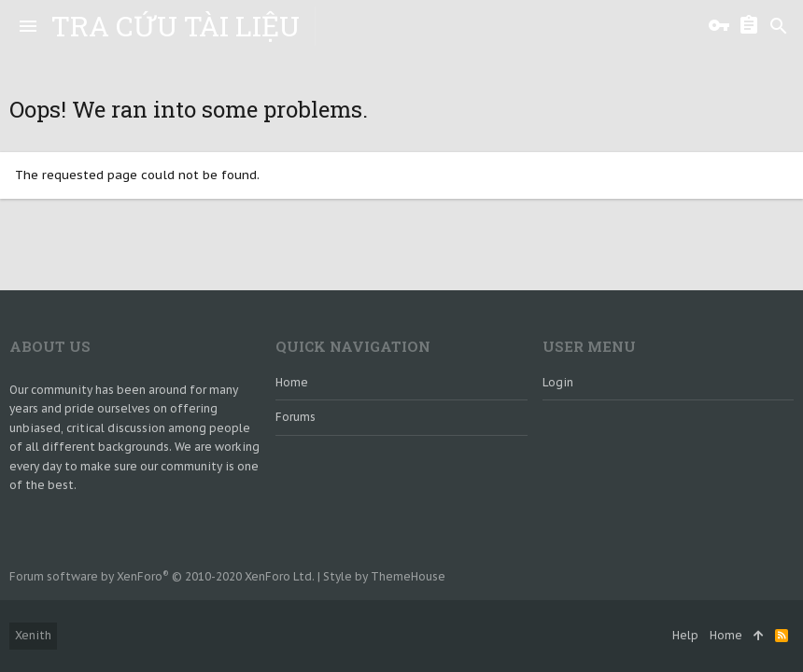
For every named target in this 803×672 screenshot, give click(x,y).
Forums (296, 417)
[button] (28, 26)
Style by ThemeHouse (384, 576)
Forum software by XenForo (162, 576)
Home (292, 382)
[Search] (779, 26)
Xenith (33, 635)
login (558, 382)
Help (685, 635)
